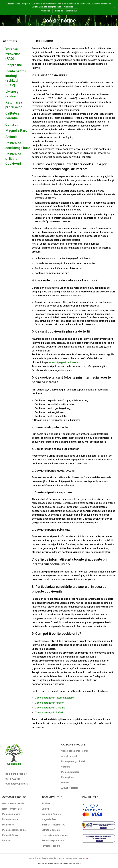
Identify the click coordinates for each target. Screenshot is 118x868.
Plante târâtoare (10, 835)
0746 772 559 (13, 779)
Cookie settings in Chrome (50, 708)
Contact (11, 124)
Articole (11, 137)
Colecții (46, 809)
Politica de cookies (72, 864)
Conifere (66, 767)
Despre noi (14, 65)
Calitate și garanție (51, 830)
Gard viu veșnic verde (13, 803)
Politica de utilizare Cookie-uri (13, 159)
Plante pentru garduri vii (73, 761)
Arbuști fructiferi (70, 788)
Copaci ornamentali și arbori (76, 751)
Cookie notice (80, 7)
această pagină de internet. (64, 362)
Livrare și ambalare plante (55, 835)
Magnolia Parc (16, 131)
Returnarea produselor (53, 840)
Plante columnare (11, 814)
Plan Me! (85, 858)
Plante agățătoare (70, 772)
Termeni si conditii (51, 846)
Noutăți (65, 783)
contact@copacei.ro (17, 784)
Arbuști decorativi (70, 756)
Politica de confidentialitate (50, 864)
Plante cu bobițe (10, 819)
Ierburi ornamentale (12, 809)
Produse (46, 803)
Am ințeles (45, 11)
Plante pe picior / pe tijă (14, 830)
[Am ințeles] (114, 7)
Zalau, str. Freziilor (16, 774)
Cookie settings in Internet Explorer (55, 698)
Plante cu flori (9, 825)
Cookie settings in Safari (49, 713)
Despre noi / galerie (52, 814)
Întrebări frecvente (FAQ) (13, 54)
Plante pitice (67, 777)
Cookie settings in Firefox (49, 703)
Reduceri (7, 840)
